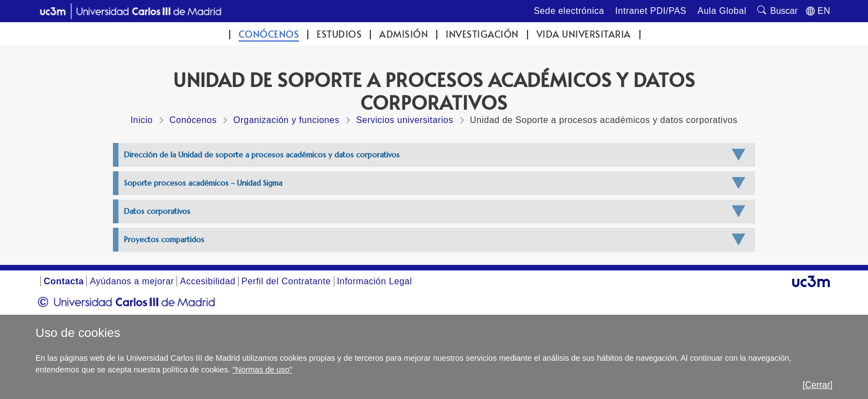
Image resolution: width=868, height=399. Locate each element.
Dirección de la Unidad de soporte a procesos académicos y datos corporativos (262, 155)
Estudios (339, 34)
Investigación (482, 34)
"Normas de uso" (262, 370)
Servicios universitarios (405, 120)
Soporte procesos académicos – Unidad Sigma (203, 183)
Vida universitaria (584, 34)
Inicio (142, 120)
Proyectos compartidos (164, 240)
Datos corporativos (157, 211)
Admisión (404, 34)
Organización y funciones (286, 120)
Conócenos (269, 34)
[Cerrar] (818, 385)
